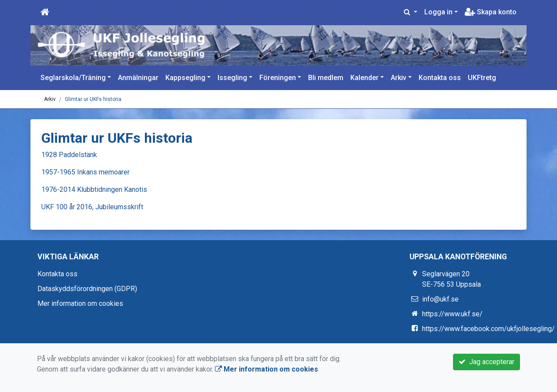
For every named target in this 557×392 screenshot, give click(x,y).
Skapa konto (491, 12)
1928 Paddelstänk (69, 155)
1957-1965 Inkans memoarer (86, 172)
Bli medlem (326, 78)
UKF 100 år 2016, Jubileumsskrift (92, 207)
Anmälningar (138, 78)
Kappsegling (185, 78)
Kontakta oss (440, 78)
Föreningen (278, 78)
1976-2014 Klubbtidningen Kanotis (94, 189)
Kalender (364, 78)
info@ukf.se (440, 299)
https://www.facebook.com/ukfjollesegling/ (488, 329)
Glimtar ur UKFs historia (93, 99)
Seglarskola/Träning (73, 78)
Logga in (438, 12)
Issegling (232, 78)
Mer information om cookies (80, 303)
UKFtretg (482, 78)
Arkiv (399, 78)
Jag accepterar (487, 362)
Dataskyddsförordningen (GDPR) (87, 289)
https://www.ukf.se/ (452, 314)
